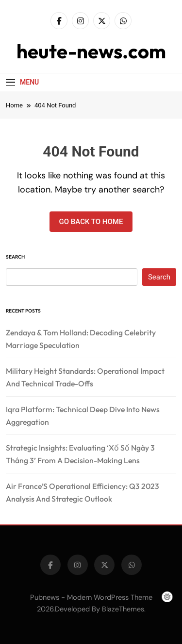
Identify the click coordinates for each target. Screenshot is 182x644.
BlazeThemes (123, 609)
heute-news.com (91, 51)
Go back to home (91, 222)
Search (15, 257)
